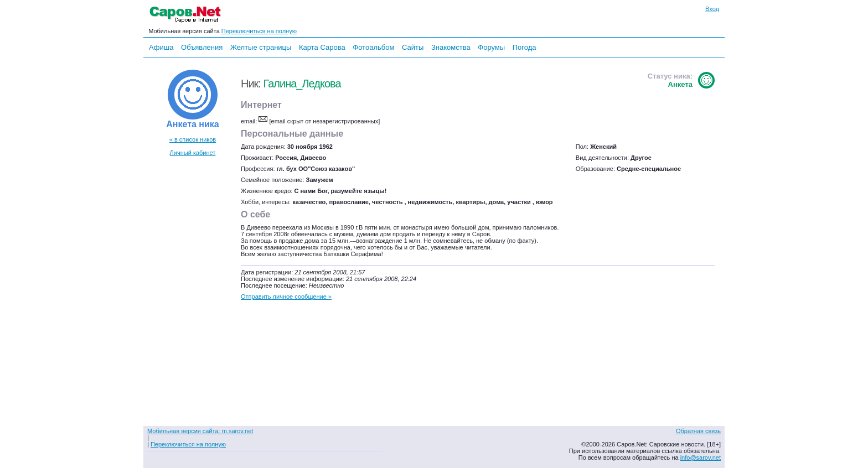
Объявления (202, 47)
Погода (525, 47)
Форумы (491, 47)
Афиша (161, 47)
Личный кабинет (193, 153)
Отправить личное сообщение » (286, 297)
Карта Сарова (322, 47)
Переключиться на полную (259, 31)
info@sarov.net (701, 457)
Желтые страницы (261, 47)
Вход (712, 9)
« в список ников (193, 139)
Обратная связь (698, 431)
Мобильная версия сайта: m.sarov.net (200, 431)
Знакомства (451, 47)
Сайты (413, 47)
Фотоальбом (373, 47)
